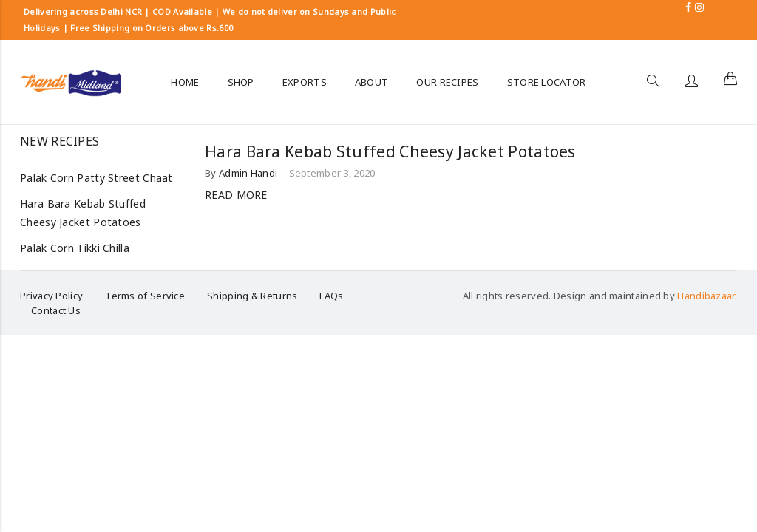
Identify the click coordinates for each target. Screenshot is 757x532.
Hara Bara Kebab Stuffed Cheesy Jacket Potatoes (390, 151)
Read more (236, 195)
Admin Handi (248, 173)
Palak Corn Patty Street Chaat (96, 178)
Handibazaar (706, 296)
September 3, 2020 (332, 173)
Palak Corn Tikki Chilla (75, 248)
